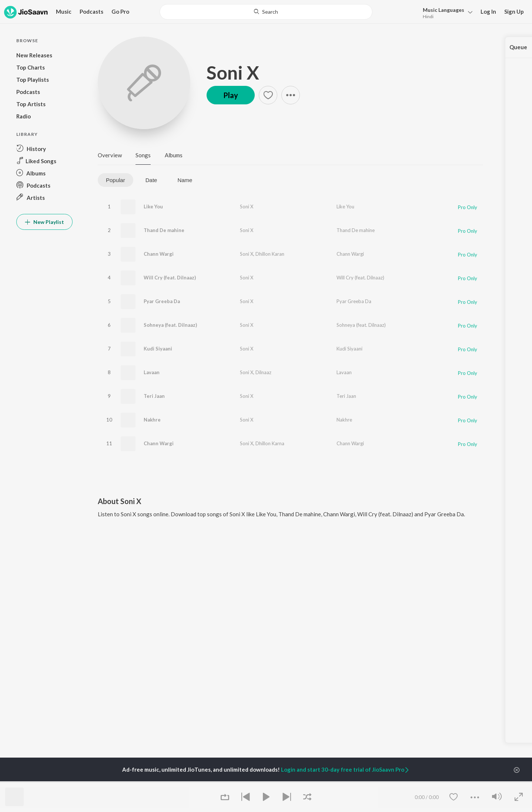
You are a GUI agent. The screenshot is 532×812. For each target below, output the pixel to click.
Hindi (428, 16)
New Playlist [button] (44, 222)
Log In (488, 11)
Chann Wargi (159, 254)
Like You (153, 207)
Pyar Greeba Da (162, 301)
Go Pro (120, 11)
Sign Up (514, 11)
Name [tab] (185, 180)
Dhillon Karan (270, 254)
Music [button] (64, 11)
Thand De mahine (164, 230)
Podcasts (91, 11)
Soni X (233, 73)
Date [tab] (151, 180)
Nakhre (152, 420)
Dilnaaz (263, 372)
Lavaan (152, 372)
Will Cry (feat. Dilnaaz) (170, 278)
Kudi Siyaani (158, 349)
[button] (446, 12)
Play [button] (231, 95)
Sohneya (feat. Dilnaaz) (170, 325)
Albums (174, 155)
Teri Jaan (154, 396)
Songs (143, 155)
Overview (110, 155)
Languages (444, 10)
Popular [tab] (116, 180)
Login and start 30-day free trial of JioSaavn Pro (345, 769)
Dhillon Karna (270, 443)
